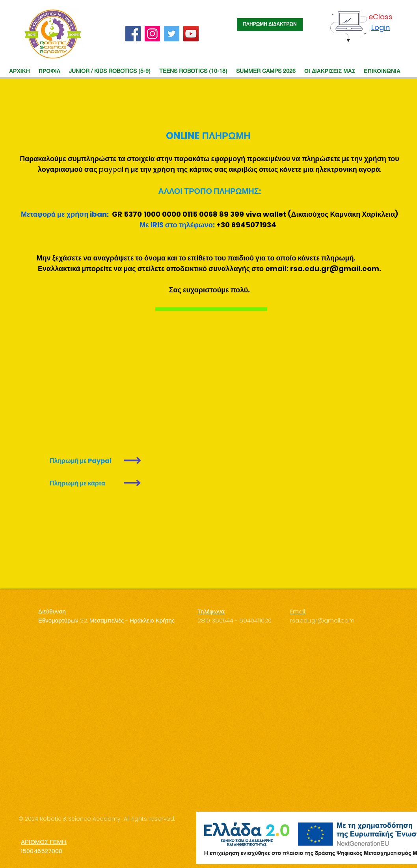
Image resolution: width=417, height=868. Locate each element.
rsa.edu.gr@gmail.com (335, 269)
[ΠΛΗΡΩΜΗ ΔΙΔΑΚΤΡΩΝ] (270, 25)
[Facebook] (133, 34)
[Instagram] (152, 34)
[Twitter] (172, 34)
